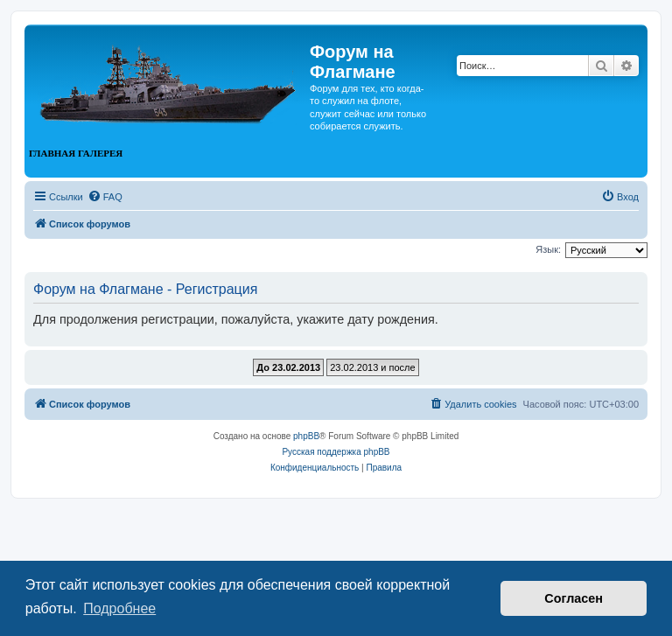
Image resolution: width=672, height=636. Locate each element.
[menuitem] (105, 197)
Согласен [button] (574, 598)
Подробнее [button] (119, 608)
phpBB (306, 436)
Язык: (548, 249)
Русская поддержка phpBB (336, 452)
